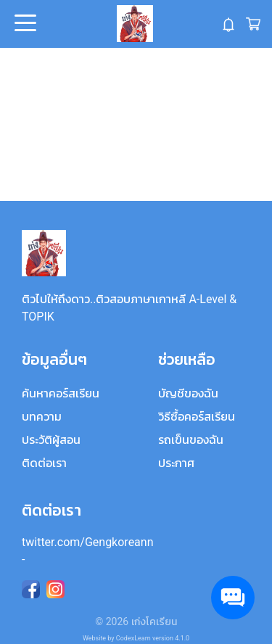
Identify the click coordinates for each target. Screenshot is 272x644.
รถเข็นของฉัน (191, 440)
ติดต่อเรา (44, 463)
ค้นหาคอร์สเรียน (61, 393)
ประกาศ (176, 463)
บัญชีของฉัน (188, 393)
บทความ (42, 417)
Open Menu (24, 24)
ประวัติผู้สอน (51, 440)
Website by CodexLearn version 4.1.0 (136, 638)
